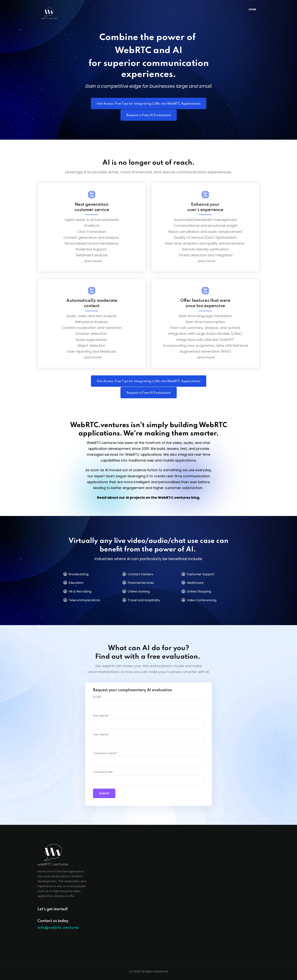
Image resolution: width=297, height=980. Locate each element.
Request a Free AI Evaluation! (149, 115)
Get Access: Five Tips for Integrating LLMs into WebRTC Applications (149, 104)
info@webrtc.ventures (58, 928)
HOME (252, 9)
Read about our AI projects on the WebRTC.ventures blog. (149, 497)
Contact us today (53, 921)
